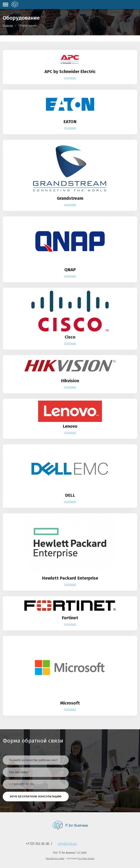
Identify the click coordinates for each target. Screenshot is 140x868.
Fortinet (70, 618)
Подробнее (70, 78)
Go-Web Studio (86, 858)
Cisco (70, 337)
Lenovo (70, 426)
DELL (70, 495)
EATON (70, 122)
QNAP (70, 270)
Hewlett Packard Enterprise (70, 578)
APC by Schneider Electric (70, 72)
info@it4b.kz (67, 844)
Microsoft (70, 703)
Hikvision (70, 381)
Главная (8, 25)
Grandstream (70, 198)
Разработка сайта (55, 858)
